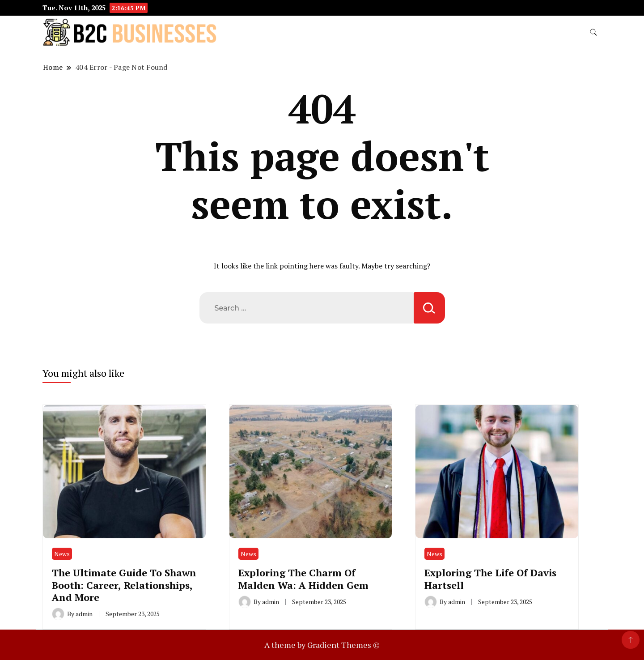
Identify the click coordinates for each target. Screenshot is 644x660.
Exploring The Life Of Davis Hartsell (490, 579)
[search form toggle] (593, 32)
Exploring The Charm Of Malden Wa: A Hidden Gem (303, 579)
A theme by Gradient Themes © (322, 645)
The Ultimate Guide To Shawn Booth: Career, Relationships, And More (124, 585)
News (62, 554)
